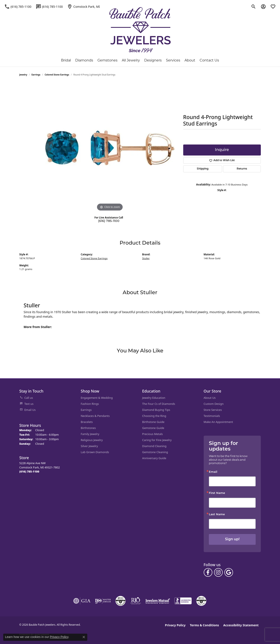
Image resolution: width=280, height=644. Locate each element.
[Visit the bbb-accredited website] (183, 601)
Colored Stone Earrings (57, 75)
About (190, 61)
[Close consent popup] (84, 637)
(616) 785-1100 (109, 221)
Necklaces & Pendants (95, 416)
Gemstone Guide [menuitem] (153, 428)
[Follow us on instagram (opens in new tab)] (218, 572)
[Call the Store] (29, 471)
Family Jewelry (90, 434)
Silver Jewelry (89, 446)
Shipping (203, 169)
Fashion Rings (90, 404)
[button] (254, 6)
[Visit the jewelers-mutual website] (158, 601)
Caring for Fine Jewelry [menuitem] (157, 440)
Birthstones (88, 428)
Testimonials (212, 416)
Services (173, 61)
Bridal (66, 61)
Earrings (36, 75)
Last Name (217, 514)
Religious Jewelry (92, 440)
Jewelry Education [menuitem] (154, 398)
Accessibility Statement (241, 625)
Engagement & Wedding (97, 398)
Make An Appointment (218, 422)
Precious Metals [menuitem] (153, 434)
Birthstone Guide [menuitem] (153, 422)
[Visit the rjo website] (136, 601)
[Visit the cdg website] (120, 601)
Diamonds (84, 61)
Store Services (213, 410)
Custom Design (214, 404)
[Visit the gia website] (82, 601)
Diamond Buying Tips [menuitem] (156, 410)
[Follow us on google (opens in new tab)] (229, 572)
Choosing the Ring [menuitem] (154, 416)
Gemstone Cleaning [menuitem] (155, 452)
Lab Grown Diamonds (95, 452)
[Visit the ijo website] (103, 601)
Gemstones (107, 61)
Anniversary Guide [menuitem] (154, 458)
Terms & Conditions (204, 625)
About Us (210, 398)
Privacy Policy (175, 625)
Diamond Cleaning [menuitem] (154, 446)
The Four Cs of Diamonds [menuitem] (159, 404)
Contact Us (209, 61)
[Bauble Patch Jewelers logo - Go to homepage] (140, 30)
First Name (217, 493)
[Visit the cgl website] (201, 601)
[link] (18, 6)
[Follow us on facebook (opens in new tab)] (208, 572)
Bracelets (87, 422)
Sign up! (232, 539)
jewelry (23, 75)
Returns (242, 169)
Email (213, 472)
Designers (153, 61)
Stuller (146, 258)
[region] (110, 148)
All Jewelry (131, 61)
